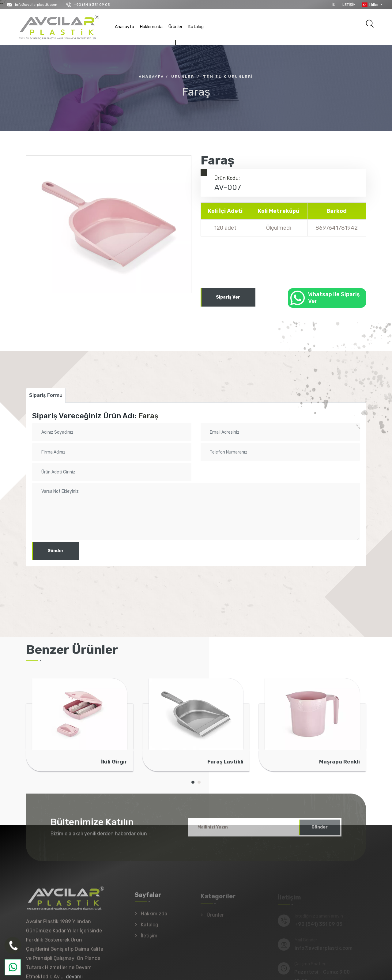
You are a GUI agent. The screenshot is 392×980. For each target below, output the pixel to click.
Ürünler (175, 28)
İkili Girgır (114, 762)
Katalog (196, 27)
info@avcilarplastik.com (36, 5)
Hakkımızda (151, 27)
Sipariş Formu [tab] (46, 395)
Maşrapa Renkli (339, 762)
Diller (370, 4)
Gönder (56, 551)
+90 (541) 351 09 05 (92, 5)
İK (334, 5)
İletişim (349, 5)
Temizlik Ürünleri (228, 77)
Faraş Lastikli (225, 762)
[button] (193, 782)
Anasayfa (124, 27)
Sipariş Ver (228, 297)
